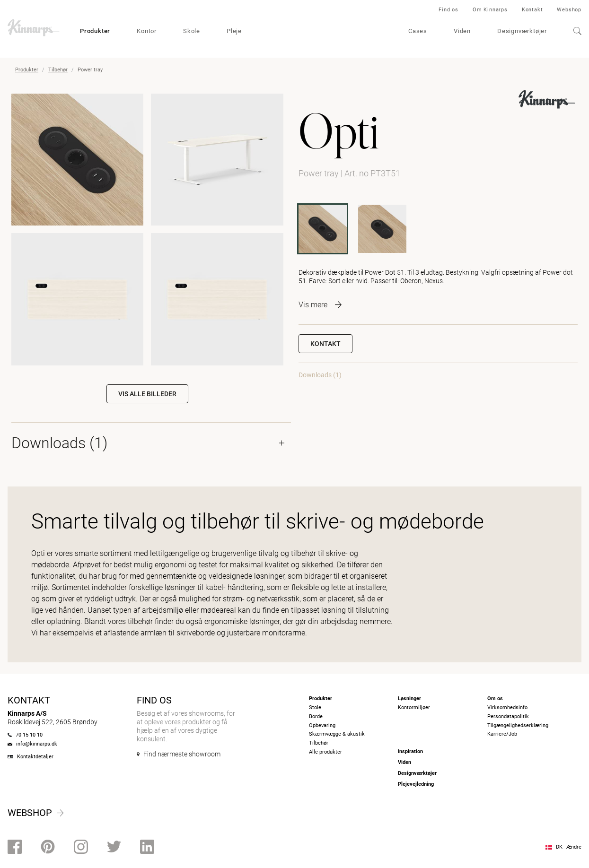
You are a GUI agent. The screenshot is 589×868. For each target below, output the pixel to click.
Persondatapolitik (508, 716)
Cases (418, 31)
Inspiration (410, 751)
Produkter (95, 31)
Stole (315, 707)
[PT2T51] (382, 229)
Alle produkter (325, 752)
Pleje (234, 31)
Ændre (574, 847)
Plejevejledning (416, 784)
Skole (192, 31)
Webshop (569, 10)
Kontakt (532, 10)
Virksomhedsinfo (507, 707)
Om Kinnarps (490, 10)
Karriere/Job (502, 734)
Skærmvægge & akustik (337, 734)
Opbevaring (322, 725)
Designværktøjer (522, 31)
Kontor (147, 31)
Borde (316, 716)
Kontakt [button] (325, 344)
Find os (448, 10)
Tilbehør (58, 70)
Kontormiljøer (414, 707)
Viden (462, 31)
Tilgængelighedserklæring (518, 725)
